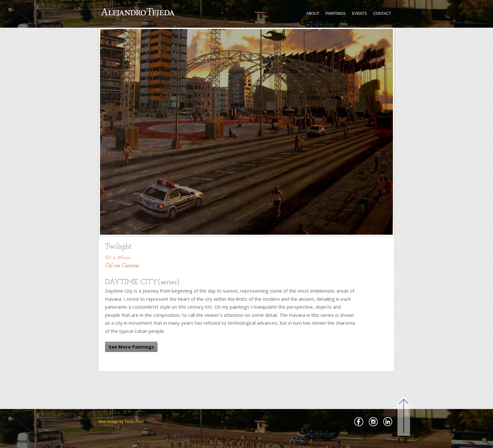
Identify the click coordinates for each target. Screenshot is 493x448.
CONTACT (382, 14)
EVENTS (359, 14)
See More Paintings (131, 347)
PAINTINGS (335, 14)
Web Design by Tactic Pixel (121, 421)
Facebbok (359, 422)
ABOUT (313, 14)
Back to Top (404, 417)
